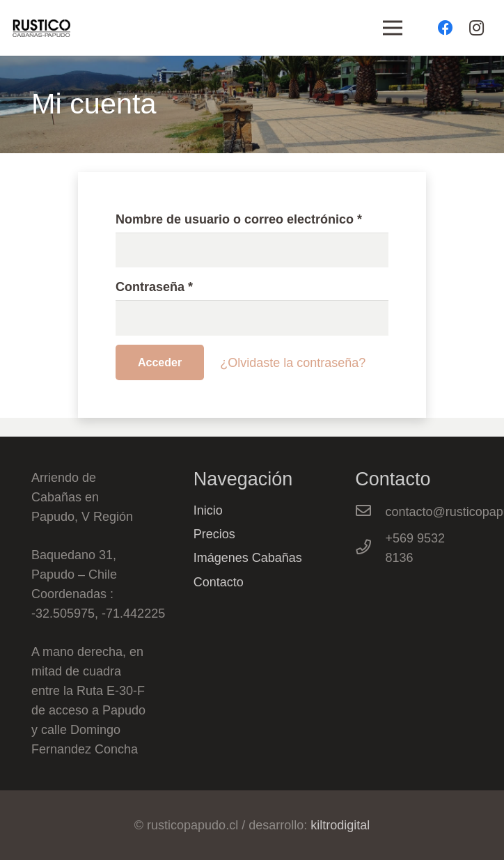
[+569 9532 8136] (370, 548)
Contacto (219, 582)
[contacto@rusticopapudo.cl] (370, 512)
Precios (214, 534)
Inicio (208, 510)
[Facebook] (446, 28)
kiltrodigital (340, 825)
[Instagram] (476, 28)
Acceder (160, 362)
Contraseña (154, 287)
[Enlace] (41, 28)
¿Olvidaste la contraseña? (293, 363)
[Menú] (393, 28)
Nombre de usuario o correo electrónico (239, 219)
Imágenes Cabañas (248, 558)
